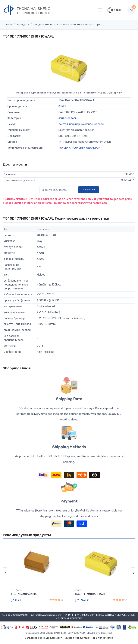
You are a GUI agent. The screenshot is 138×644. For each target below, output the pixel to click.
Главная (8, 24)
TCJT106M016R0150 (25, 594)
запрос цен (89, 190)
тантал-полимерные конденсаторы (79, 24)
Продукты (23, 24)
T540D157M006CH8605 (90, 594)
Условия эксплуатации (77, 638)
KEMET (63, 106)
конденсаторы (43, 24)
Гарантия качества (102, 638)
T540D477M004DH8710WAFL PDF (79, 148)
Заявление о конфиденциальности (44, 638)
